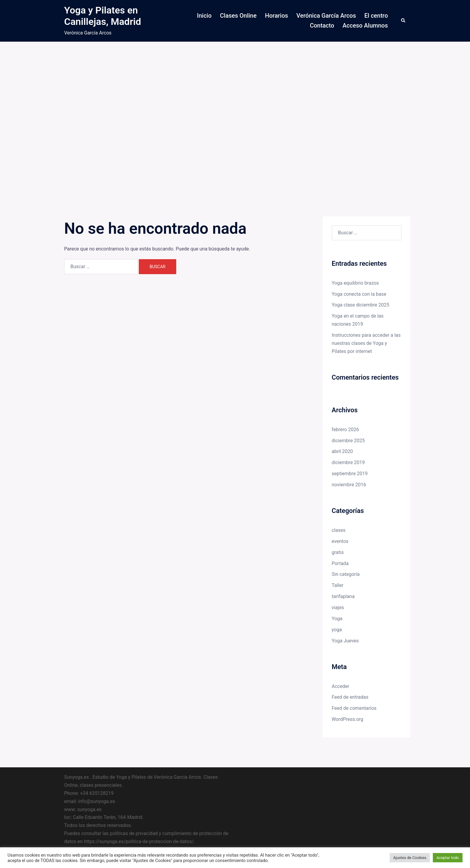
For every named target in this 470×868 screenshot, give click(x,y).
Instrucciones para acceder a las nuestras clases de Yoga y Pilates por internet (366, 343)
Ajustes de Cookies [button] (410, 858)
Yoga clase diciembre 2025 (361, 305)
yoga (337, 630)
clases (339, 530)
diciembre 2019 (348, 462)
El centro (376, 16)
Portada (340, 563)
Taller (338, 585)
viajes (338, 607)
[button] (403, 21)
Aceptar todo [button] (448, 858)
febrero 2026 (345, 430)
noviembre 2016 (349, 485)
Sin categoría (346, 574)
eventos (340, 541)
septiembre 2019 (350, 474)
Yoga (337, 619)
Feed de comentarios (354, 708)
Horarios (277, 16)
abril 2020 (342, 451)
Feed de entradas (350, 697)
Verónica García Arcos (326, 16)
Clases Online (238, 16)
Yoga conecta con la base (359, 294)
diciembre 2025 (348, 441)
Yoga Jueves (345, 641)
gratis (338, 552)
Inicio (204, 16)
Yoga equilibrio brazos (355, 283)
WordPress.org (348, 719)
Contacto (322, 25)
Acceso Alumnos (365, 25)
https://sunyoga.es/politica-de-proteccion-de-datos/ (139, 841)
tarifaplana (343, 596)
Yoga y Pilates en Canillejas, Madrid (103, 16)
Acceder (341, 686)
